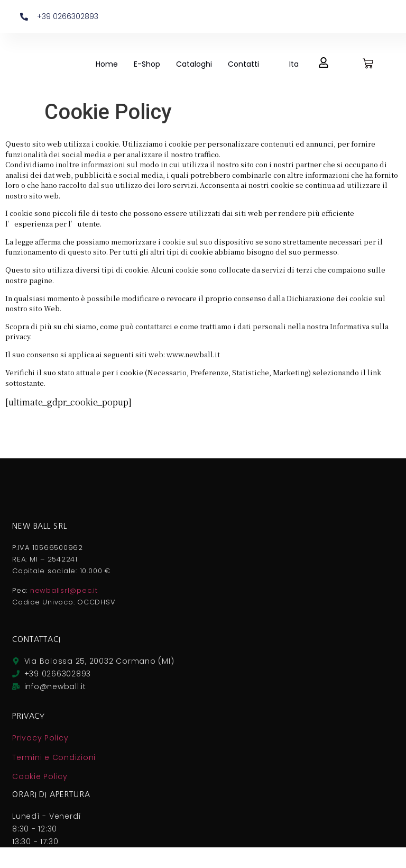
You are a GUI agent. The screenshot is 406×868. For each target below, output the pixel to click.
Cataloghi (194, 64)
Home (107, 64)
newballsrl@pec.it (64, 590)
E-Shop (147, 64)
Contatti (243, 64)
